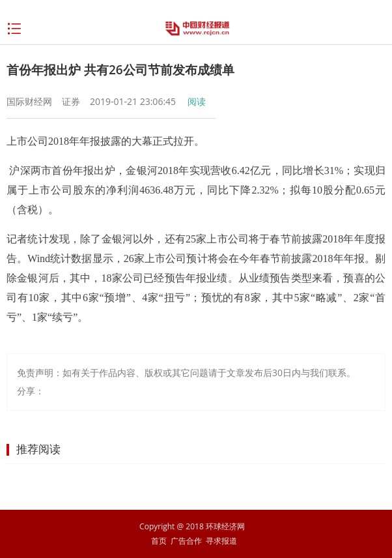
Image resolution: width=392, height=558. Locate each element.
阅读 (197, 101)
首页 (159, 541)
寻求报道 (221, 541)
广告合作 (186, 541)
